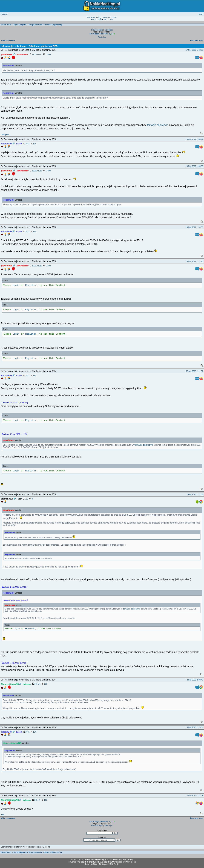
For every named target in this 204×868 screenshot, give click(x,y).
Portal (94, 20)
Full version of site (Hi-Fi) (120, 860)
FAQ (99, 18)
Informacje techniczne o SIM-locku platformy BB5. (30, 46)
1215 (40, 54)
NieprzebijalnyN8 (12, 743)
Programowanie (35, 25)
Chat (111, 20)
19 (26, 144)
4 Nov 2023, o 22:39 (195, 796)
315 (36, 684)
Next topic (109, 30)
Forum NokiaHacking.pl (95, 860)
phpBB (83, 862)
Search (106, 18)
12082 (35, 54)
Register (4, 14)
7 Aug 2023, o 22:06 (195, 494)
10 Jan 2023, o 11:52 (195, 371)
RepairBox (8, 66)
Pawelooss (131, 862)
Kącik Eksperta (20, 25)
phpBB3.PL (94, 862)
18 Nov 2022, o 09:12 (194, 139)
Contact (114, 18)
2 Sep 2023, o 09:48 (195, 680)
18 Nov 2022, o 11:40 (194, 261)
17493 (48, 54)
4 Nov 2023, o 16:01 (195, 727)
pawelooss (8, 440)
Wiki (105, 20)
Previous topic (97, 30)
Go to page (94, 34)
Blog (100, 20)
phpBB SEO (108, 862)
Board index (6, 25)
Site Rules (91, 18)
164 (35, 144)
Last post (5, 135)
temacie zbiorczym (158, 125)
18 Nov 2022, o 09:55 (194, 227)
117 (45, 684)
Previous (104, 34)
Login (201, 14)
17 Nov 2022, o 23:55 (194, 50)
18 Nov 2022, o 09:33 (194, 166)
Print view (102, 37)
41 (39, 684)
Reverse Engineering (53, 25)
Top (2, 815)
